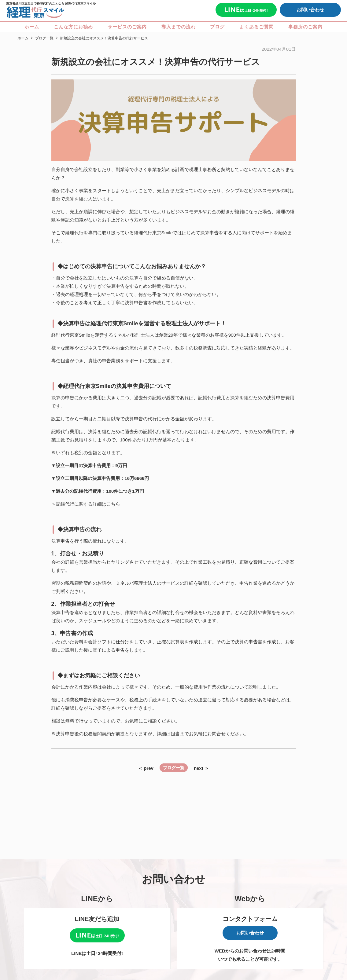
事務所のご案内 (305, 27)
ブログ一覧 (174, 768)
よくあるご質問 (257, 27)
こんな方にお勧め (73, 27)
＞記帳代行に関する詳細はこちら (86, 504)
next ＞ (201, 768)
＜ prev (146, 768)
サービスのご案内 (127, 27)
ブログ (217, 27)
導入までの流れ (179, 27)
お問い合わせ (310, 10)
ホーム (32, 27)
